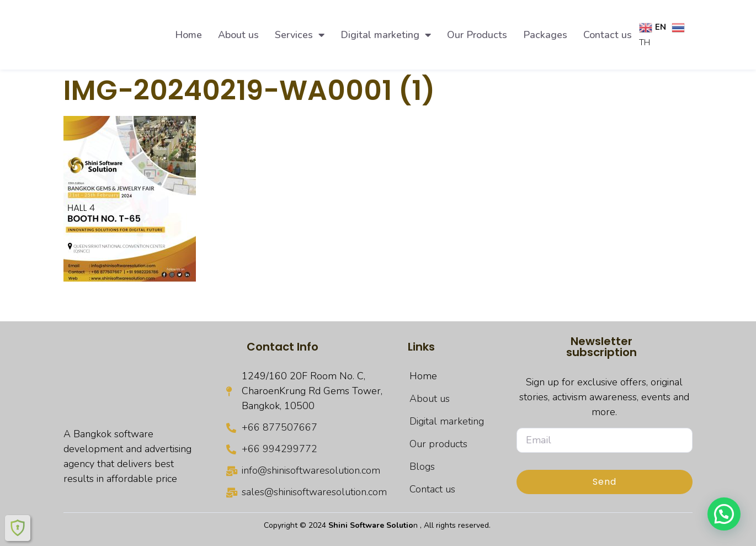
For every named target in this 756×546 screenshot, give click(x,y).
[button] (724, 514)
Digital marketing (386, 35)
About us (238, 35)
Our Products (477, 35)
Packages (545, 35)
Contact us (608, 35)
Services (300, 35)
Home (188, 35)
